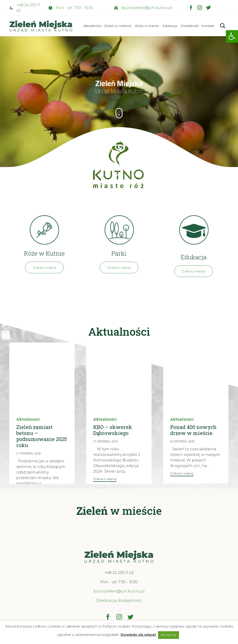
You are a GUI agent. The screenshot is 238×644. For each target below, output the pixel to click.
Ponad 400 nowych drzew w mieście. (193, 430)
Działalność (190, 26)
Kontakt (208, 26)
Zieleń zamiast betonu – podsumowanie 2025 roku (41, 436)
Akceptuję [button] (169, 635)
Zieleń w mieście (118, 26)
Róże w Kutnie (147, 26)
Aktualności (93, 26)
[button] (232, 36)
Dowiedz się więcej (138, 635)
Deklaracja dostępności (119, 601)
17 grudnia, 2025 (29, 453)
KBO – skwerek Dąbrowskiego (113, 430)
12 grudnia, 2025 (182, 441)
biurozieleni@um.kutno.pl (147, 8)
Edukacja (170, 26)
